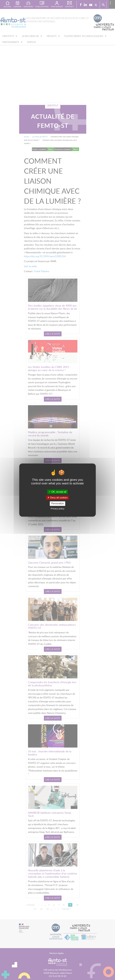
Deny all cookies (57, 498)
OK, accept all (57, 492)
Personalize (57, 504)
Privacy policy (57, 509)
